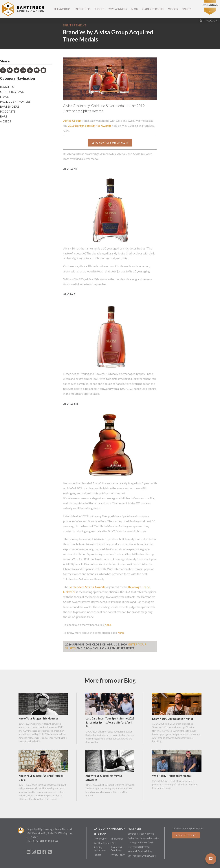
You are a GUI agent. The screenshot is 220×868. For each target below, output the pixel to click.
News (4, 96)
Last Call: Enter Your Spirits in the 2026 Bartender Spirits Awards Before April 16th (110, 722)
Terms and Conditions (116, 849)
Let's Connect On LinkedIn (110, 143)
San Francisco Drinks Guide (142, 856)
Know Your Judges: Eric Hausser (38, 718)
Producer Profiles (15, 101)
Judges (99, 9)
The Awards (62, 9)
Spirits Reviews (74, 25)
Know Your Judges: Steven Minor (173, 719)
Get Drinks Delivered (139, 847)
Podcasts (8, 111)
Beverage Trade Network (141, 834)
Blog (134, 9)
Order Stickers (153, 9)
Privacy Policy (118, 855)
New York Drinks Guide (140, 851)
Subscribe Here (186, 835)
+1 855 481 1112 (41, 841)
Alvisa (67, 121)
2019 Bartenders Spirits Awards (90, 125)
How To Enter (101, 839)
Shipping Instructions (100, 849)
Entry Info (82, 9)
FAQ (113, 843)
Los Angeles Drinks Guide (141, 842)
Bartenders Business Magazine (143, 838)
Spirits (187, 9)
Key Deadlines (101, 843)
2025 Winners (118, 9)
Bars (4, 116)
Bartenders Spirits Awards (87, 587)
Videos (173, 9)
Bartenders (10, 106)
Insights (7, 87)
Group (76, 121)
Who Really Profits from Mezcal (172, 776)
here (108, 625)
